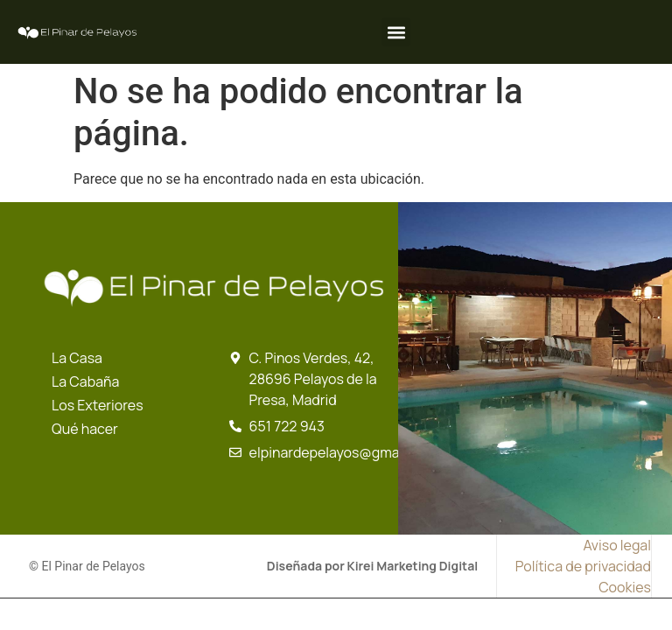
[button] (396, 32)
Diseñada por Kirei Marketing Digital (372, 566)
